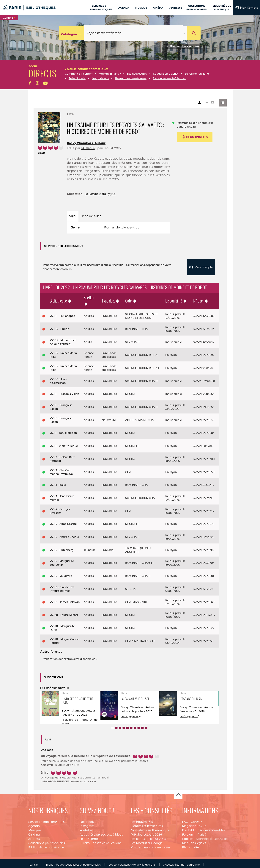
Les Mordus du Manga (147, 840)
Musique (34, 828)
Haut (178, 792)
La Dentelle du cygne (100, 194)
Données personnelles (212, 836)
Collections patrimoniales (47, 840)
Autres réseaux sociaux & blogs (101, 832)
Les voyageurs (130, 714)
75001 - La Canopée (62, 313)
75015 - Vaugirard (61, 573)
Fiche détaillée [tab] (91, 216)
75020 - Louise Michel (64, 612)
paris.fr (34, 862)
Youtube (86, 828)
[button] (247, 7)
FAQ (185, 819)
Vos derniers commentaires (151, 845)
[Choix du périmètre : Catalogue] (72, 33)
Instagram (87, 823)
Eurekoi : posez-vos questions (100, 840)
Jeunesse (35, 836)
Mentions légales (194, 840)
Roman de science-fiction (123, 227)
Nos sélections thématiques (151, 828)
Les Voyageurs (189, 714)
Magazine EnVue (194, 823)
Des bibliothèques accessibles (203, 828)
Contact (197, 819)
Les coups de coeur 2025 (148, 836)
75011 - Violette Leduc (64, 443)
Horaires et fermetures (147, 823)
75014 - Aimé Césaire (63, 521)
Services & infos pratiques (46, 819)
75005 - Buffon (59, 326)
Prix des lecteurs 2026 (146, 832)
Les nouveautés (142, 819)
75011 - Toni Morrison (63, 430)
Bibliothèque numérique (46, 845)
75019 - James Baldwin (65, 599)
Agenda (34, 823)
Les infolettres (89, 836)
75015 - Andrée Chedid (64, 534)
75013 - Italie (58, 482)
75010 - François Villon (64, 391)
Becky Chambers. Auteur (86, 143)
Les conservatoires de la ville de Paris (132, 862)
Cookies (188, 836)
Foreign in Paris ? (194, 832)
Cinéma (34, 832)
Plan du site (190, 845)
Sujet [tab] (73, 216)
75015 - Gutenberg (62, 547)
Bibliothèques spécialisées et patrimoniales (73, 862)
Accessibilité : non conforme (182, 862)
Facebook (87, 819)
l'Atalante (88, 148)
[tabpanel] (118, 228)
